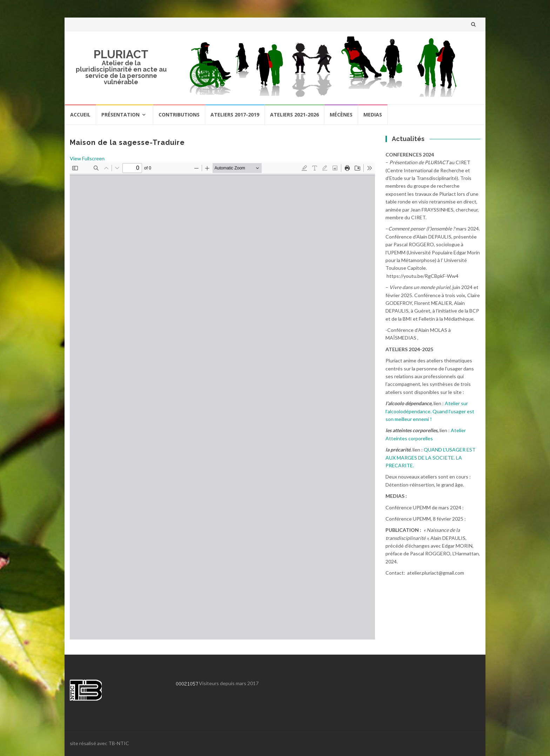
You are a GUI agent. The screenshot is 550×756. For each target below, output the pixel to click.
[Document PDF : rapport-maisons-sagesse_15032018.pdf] (222, 401)
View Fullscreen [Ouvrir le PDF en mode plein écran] (87, 158)
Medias (373, 115)
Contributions (179, 115)
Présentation (120, 115)
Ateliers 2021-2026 (294, 115)
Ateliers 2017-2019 (235, 115)
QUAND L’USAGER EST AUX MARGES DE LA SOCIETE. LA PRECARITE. (431, 457)
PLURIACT (121, 54)
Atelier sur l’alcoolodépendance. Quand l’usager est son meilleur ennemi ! (430, 411)
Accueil (80, 115)
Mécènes (341, 115)
